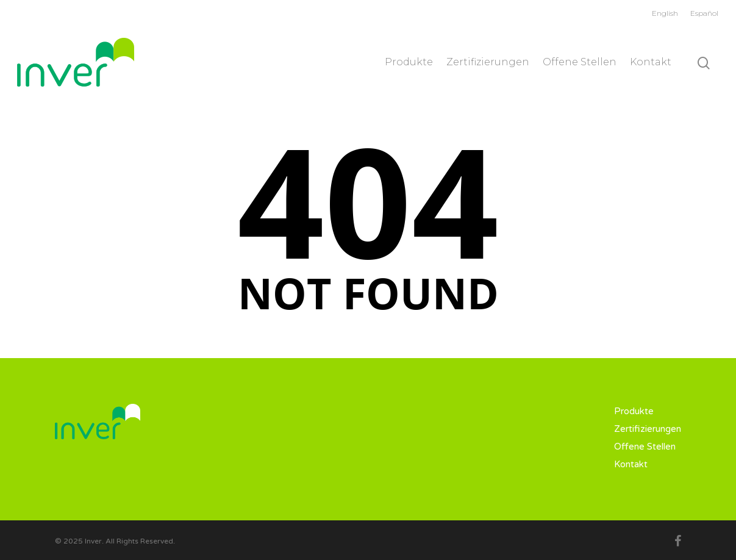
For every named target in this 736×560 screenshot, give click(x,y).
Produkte (409, 62)
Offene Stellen (580, 62)
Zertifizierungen (488, 62)
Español (704, 13)
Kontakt (651, 62)
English (665, 13)
